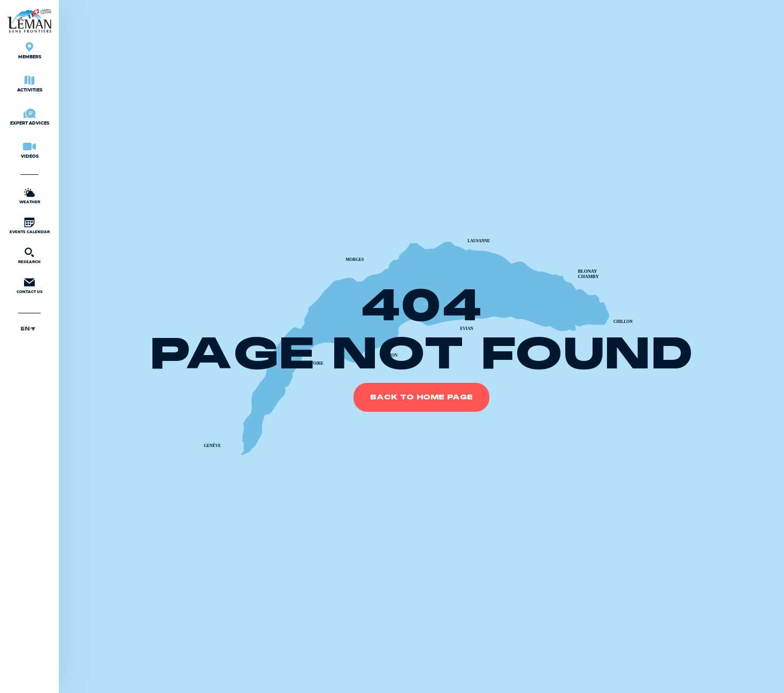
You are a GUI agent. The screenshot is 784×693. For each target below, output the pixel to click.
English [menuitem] (26, 329)
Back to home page (421, 397)
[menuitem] (29, 329)
